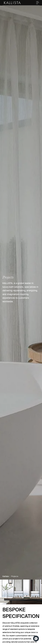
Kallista (6, 576)
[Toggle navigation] (38, 3)
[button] (36, 639)
